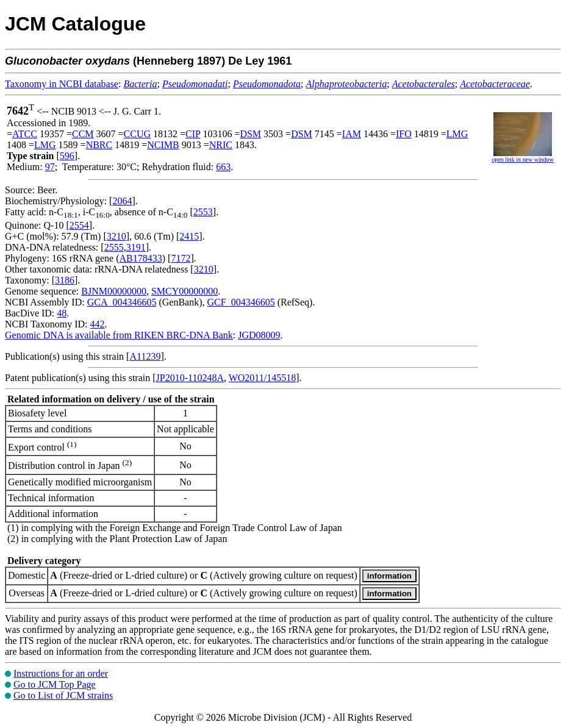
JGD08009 (259, 335)
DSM (250, 134)
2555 (114, 247)
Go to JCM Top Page (55, 684)
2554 (79, 225)
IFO (404, 134)
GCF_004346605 (241, 302)
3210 (116, 236)
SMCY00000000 (184, 291)
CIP (193, 134)
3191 (136, 247)
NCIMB (163, 145)
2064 (122, 201)
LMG (457, 134)
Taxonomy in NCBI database (62, 84)
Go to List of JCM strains (63, 695)
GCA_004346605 (122, 302)
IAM (352, 134)
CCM (83, 134)
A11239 (145, 356)
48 (62, 313)
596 (67, 156)
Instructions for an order (61, 673)
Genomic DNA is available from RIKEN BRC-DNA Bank (119, 335)
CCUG (137, 134)
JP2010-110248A (190, 378)
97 (50, 167)
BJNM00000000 (114, 291)
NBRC (99, 145)
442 (97, 324)
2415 (189, 236)
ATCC (25, 134)
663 (223, 167)
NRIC (221, 145)
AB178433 (141, 258)
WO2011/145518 (263, 378)
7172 (181, 258)
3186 (65, 280)
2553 (203, 212)
